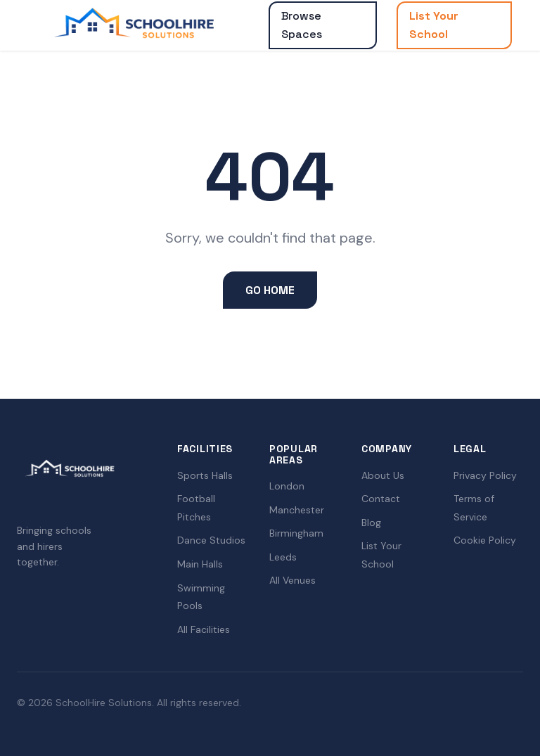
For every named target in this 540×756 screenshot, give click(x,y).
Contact (381, 499)
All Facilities (204, 629)
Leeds (283, 557)
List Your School (434, 25)
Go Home (270, 290)
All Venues (292, 580)
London (287, 486)
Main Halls (200, 564)
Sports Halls (205, 475)
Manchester (297, 510)
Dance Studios (211, 540)
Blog (371, 523)
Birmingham (296, 533)
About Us (383, 475)
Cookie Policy (485, 540)
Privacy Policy (485, 475)
